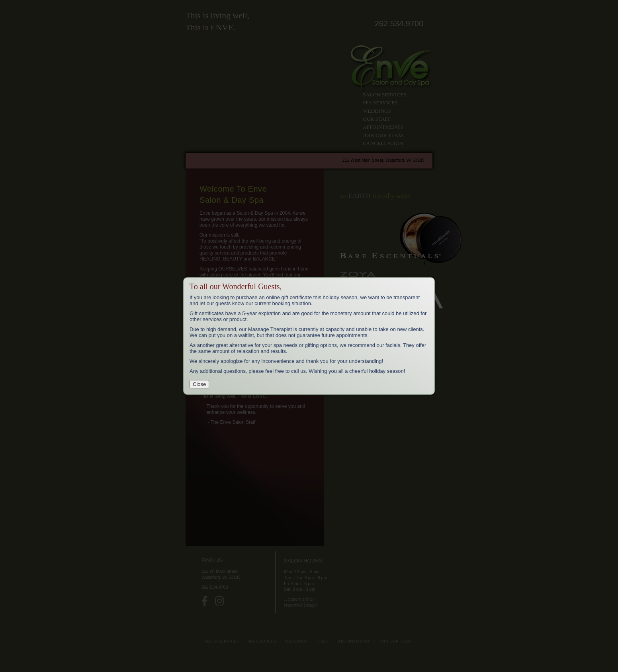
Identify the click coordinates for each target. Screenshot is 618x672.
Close (199, 384)
